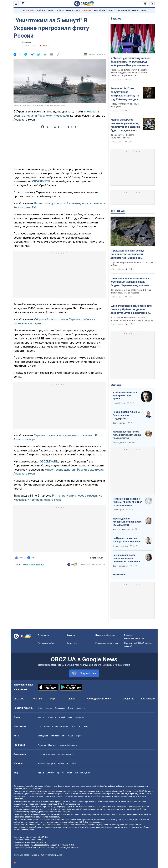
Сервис (79, 736)
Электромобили (58, 736)
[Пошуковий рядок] (152, 4)
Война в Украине (45, 10)
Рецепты (42, 745)
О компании (43, 635)
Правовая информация (106, 635)
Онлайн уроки (62, 727)
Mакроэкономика (66, 754)
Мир (52, 699)
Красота (61, 773)
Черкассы (80, 708)
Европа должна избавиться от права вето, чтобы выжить (127, 522)
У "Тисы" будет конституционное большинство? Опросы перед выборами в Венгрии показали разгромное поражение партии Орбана (131, 62)
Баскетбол (52, 717)
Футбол (41, 717)
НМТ (86, 727)
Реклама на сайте (46, 643)
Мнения (116, 385)
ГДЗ (40, 727)
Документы (72, 643)
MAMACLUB (63, 764)
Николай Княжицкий (121, 530)
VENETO (87, 10)
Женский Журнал (82, 773)
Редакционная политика (33, 565)
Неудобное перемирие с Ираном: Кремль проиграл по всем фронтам (127, 502)
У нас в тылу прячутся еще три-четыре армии (125, 395)
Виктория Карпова (121, 566)
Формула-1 (80, 717)
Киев (40, 708)
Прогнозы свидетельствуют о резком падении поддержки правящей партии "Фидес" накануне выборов (129, 73)
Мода (69, 773)
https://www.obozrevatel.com (111, 786)
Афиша (41, 773)
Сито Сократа (119, 510)
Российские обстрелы (105, 10)
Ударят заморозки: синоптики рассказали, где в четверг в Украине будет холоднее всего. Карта (125, 125)
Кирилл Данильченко (122, 443)
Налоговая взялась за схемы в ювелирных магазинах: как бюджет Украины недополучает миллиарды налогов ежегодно (131, 282)
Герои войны (28, 10)
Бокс (70, 717)
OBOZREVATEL (41, 181)
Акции (71, 736)
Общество (27, 42)
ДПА (73, 727)
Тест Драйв (43, 736)
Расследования (95, 699)
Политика (37, 699)
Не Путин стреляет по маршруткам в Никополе (127, 540)
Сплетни (51, 773)
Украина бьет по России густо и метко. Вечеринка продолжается (127, 435)
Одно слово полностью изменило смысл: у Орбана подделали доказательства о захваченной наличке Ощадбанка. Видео (131, 309)
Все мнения (119, 575)
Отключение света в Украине (132, 10)
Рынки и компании (46, 754)
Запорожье (60, 708)
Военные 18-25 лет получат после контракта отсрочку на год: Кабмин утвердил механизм (125, 94)
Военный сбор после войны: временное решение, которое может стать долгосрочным (127, 558)
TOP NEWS (118, 211)
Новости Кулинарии (68, 745)
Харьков (49, 708)
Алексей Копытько (121, 546)
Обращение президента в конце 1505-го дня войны (132, 264)
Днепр (70, 708)
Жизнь (72, 699)
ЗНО (79, 727)
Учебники (48, 727)
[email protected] (47, 848)
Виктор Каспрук (119, 423)
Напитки (52, 745)
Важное (116, 18)
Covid (73, 764)
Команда (71, 635)
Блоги (108, 699)
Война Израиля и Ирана (68, 10)
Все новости (148, 699)
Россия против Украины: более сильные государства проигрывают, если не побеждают (126, 415)
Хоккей (62, 717)
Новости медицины (47, 764)
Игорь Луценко (119, 403)
